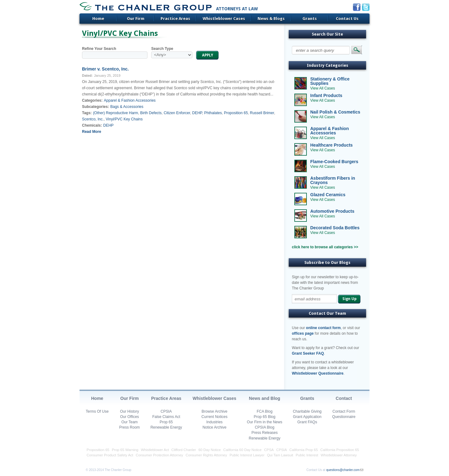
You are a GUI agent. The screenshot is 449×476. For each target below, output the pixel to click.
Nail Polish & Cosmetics (335, 112)
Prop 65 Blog (265, 417)
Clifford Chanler (184, 450)
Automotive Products (332, 211)
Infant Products (326, 95)
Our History (130, 411)
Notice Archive (214, 427)
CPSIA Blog (265, 427)
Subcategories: (96, 107)
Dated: (87, 75)
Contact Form (344, 411)
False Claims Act (166, 417)
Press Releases (264, 433)
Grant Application (307, 417)
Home (98, 19)
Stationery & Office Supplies (330, 81)
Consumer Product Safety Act (110, 455)
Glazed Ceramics (328, 195)
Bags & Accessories (127, 107)
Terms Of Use (97, 411)
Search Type (162, 49)
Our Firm (136, 19)
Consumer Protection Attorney (159, 455)
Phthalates (213, 113)
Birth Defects (151, 113)
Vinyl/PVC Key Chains (124, 119)
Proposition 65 (236, 113)
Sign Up (349, 299)
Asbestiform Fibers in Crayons (333, 180)
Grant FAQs (307, 422)
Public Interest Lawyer (247, 455)
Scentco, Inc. (93, 119)
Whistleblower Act (155, 450)
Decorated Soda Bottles (335, 228)
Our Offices (129, 417)
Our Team (129, 422)
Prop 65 (166, 422)
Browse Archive (214, 411)
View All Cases (323, 88)
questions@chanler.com (343, 470)
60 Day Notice (210, 450)
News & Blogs (271, 19)
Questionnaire (344, 417)
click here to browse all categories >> (325, 247)
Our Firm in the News (265, 422)
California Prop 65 (304, 450)
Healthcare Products (331, 145)
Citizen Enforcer (177, 113)
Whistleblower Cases (224, 19)
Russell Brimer (262, 113)
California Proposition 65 (340, 450)
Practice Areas (175, 19)
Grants (310, 19)
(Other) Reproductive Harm (116, 113)
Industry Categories (328, 65)
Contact (344, 398)
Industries (215, 422)
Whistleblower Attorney (339, 455)
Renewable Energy (166, 427)
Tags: (87, 113)
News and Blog (264, 398)
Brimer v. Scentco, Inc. (105, 69)
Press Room (129, 427)
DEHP (197, 113)
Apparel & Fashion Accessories (130, 100)
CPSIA (166, 411)
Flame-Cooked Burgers (334, 162)
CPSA (269, 450)
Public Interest (307, 455)
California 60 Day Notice (242, 450)
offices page (303, 333)
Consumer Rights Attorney (206, 455)
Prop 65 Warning (125, 450)
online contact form (323, 328)
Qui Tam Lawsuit (280, 455)
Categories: (92, 100)
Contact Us (347, 19)
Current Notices (214, 417)
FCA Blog (265, 411)
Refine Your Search (99, 49)
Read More (92, 132)
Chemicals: (92, 125)
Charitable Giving (307, 411)
